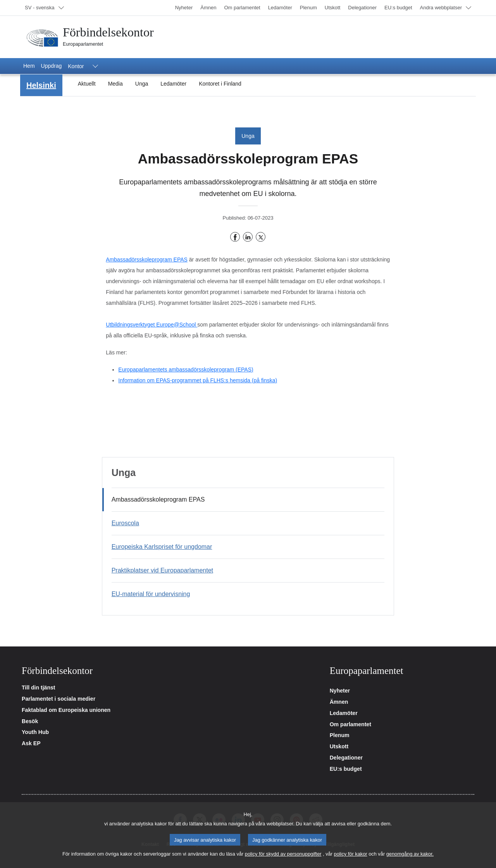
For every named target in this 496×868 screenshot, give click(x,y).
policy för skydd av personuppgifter (283, 859)
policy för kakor (351, 859)
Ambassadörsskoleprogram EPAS (147, 260)
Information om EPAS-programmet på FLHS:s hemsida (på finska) (198, 380)
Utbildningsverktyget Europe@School (152, 325)
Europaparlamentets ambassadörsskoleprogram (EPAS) (186, 370)
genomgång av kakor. (410, 859)
